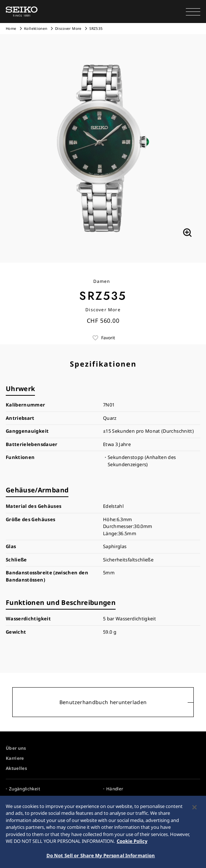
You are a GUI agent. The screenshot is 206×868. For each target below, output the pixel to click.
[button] (193, 12)
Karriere (15, 758)
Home (11, 28)
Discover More (68, 28)
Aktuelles (16, 768)
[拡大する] (187, 233)
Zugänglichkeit (24, 789)
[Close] (194, 809)
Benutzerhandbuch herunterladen (103, 702)
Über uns (16, 748)
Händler (115, 789)
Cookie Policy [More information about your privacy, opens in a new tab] (132, 842)
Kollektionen (36, 28)
